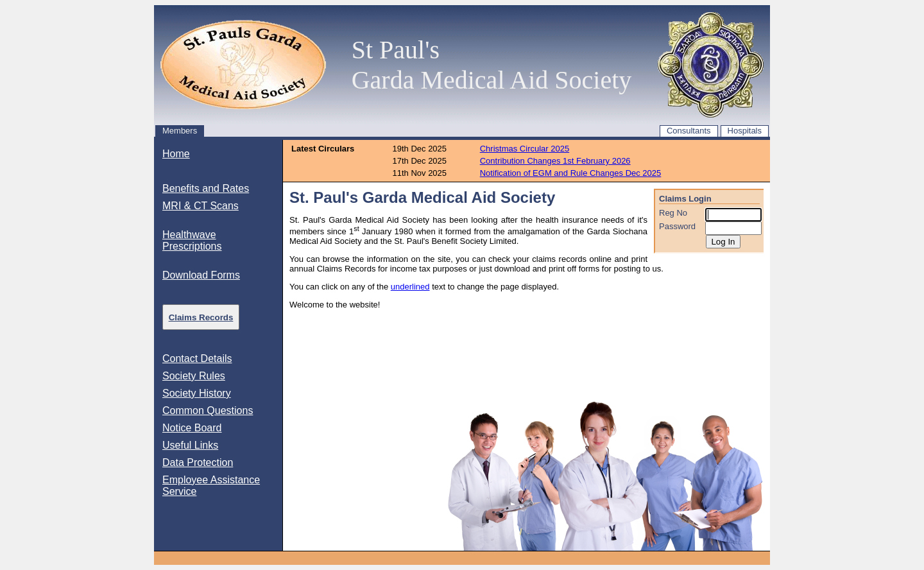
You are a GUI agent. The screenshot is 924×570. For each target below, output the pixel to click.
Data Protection (198, 462)
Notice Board (192, 428)
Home (176, 154)
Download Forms (201, 275)
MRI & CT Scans (201, 206)
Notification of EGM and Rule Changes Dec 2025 (571, 173)
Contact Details (197, 358)
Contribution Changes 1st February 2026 (555, 161)
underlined (410, 287)
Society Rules (194, 376)
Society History (197, 393)
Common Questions (208, 410)
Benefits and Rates (206, 188)
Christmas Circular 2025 (525, 149)
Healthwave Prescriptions (192, 240)
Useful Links (190, 445)
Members (180, 131)
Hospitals (745, 131)
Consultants (689, 131)
